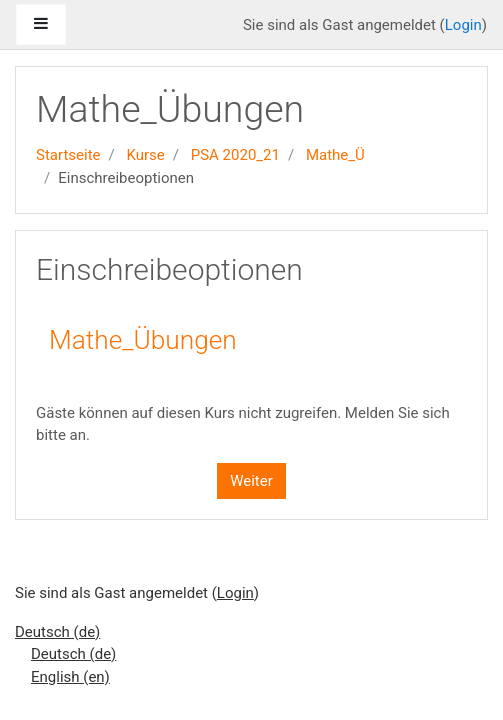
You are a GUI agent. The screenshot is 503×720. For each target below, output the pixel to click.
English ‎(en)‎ (70, 677)
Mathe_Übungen (143, 340)
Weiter (251, 481)
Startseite (68, 155)
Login (463, 25)
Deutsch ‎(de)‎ (57, 632)
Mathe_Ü (335, 155)
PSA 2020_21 (235, 155)
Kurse (145, 155)
